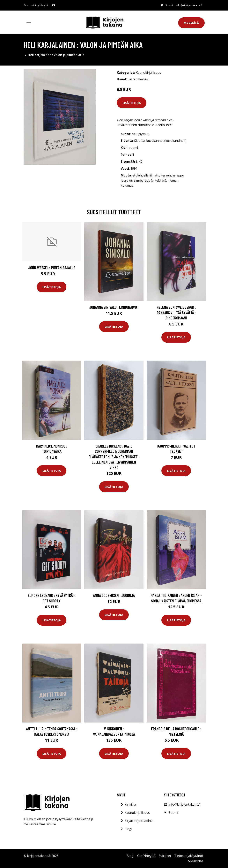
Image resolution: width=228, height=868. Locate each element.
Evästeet (165, 856)
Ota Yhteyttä (146, 856)
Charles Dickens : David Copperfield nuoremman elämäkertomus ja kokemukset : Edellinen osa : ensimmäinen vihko (114, 457)
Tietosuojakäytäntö (189, 856)
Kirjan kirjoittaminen (139, 821)
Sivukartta (196, 861)
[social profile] (54, 5)
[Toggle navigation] (29, 22)
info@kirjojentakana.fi (188, 5)
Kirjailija (130, 804)
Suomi (166, 5)
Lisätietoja (132, 103)
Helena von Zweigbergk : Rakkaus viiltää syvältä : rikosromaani (176, 312)
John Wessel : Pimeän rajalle (52, 267)
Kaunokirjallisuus (148, 73)
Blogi (128, 829)
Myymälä (191, 23)
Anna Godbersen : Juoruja (114, 595)
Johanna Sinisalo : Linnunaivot (114, 307)
